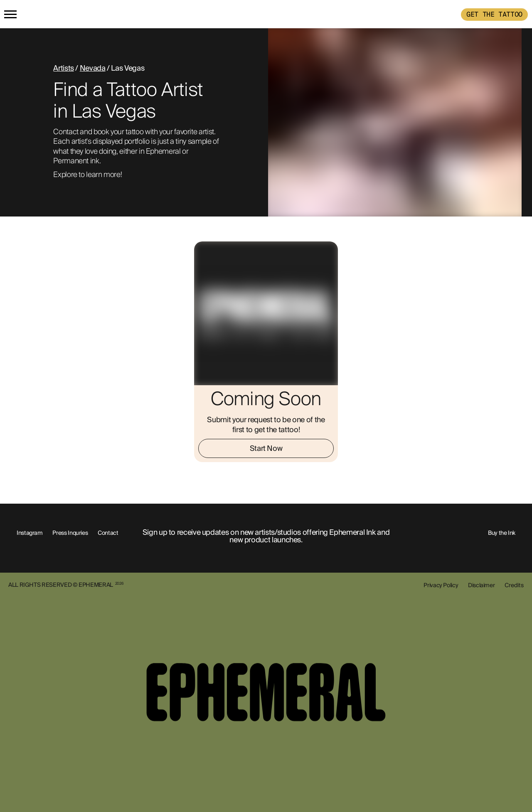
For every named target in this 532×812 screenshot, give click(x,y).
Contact (108, 533)
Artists (63, 68)
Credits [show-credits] (514, 585)
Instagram (30, 533)
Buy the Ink (502, 533)
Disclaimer (481, 585)
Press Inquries (70, 533)
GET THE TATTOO (494, 14)
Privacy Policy (441, 585)
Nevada (93, 68)
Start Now (266, 448)
